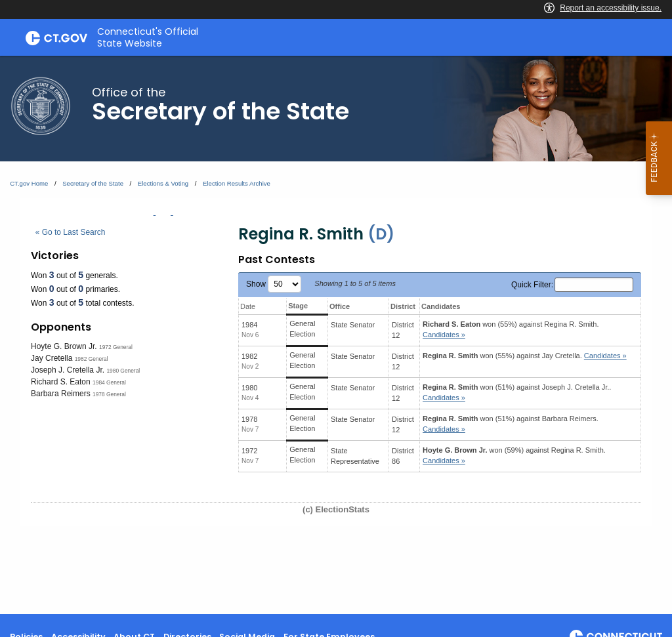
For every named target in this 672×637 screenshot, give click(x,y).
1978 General (109, 394)
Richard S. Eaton (61, 382)
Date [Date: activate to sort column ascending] (248, 306)
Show (274, 284)
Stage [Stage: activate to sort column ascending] (298, 306)
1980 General (123, 371)
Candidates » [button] (444, 335)
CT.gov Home (29, 183)
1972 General (116, 347)
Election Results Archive (237, 183)
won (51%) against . (517, 393)
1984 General (109, 382)
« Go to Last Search (71, 232)
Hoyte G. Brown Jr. (64, 346)
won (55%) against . (511, 330)
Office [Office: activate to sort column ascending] (340, 306)
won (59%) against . (514, 456)
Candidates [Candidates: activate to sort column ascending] (441, 306)
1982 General (92, 359)
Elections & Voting (163, 183)
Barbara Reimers (61, 394)
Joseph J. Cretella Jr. (68, 370)
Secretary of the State (93, 183)
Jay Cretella (52, 358)
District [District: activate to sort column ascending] (403, 306)
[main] (336, 335)
